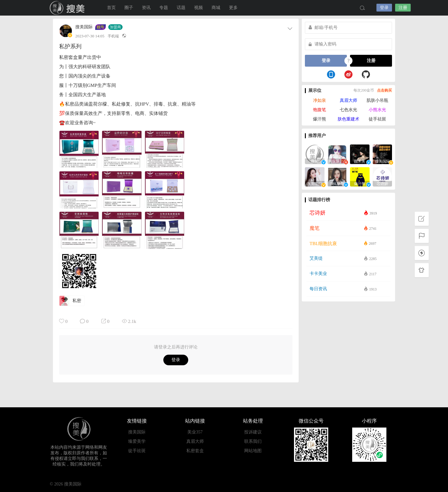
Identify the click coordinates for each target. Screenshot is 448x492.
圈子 (129, 8)
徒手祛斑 (377, 119)
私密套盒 (195, 451)
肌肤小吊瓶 (377, 100)
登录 (384, 8)
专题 (164, 8)
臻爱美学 (137, 441)
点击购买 (385, 90)
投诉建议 (253, 432)
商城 (216, 8)
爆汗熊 (320, 119)
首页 (111, 8)
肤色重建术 (348, 119)
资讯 (146, 8)
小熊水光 (377, 110)
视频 (198, 8)
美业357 (195, 432)
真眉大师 (348, 100)
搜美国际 (68, 8)
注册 (403, 8)
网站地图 (253, 451)
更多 (233, 8)
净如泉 (320, 100)
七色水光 (348, 110)
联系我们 (253, 441)
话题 (181, 8)
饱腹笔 (320, 110)
